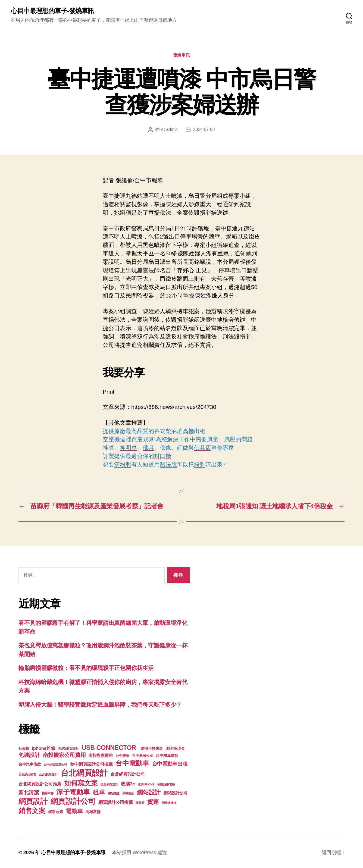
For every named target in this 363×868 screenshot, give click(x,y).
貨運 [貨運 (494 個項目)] (153, 802)
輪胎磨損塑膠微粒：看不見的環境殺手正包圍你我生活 (86, 668)
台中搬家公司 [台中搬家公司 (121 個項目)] (142, 756)
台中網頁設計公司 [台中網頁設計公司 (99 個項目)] (55, 764)
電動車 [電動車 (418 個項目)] (74, 811)
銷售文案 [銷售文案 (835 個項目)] (32, 811)
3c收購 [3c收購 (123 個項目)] (24, 749)
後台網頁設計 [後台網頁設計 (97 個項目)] (109, 784)
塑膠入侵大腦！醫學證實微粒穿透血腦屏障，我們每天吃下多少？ (100, 705)
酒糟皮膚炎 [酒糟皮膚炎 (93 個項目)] (169, 803)
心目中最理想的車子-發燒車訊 (52, 11)
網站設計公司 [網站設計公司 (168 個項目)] (176, 793)
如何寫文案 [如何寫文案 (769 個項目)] (81, 783)
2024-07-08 (204, 129)
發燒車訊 (181, 55)
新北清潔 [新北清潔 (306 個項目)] (29, 793)
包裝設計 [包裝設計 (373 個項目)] (29, 755)
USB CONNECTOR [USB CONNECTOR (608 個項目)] (110, 748)
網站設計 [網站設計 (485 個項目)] (149, 792)
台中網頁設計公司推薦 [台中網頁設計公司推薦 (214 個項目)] (91, 764)
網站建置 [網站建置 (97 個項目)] (114, 793)
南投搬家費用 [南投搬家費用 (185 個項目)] (101, 755)
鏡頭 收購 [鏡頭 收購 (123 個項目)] (56, 812)
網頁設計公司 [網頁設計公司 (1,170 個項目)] (73, 801)
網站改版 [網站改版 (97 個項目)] (128, 793)
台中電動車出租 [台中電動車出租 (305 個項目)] (170, 764)
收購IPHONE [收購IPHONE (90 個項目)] (146, 784)
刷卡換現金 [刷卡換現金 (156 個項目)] (175, 748)
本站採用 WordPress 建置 (139, 853)
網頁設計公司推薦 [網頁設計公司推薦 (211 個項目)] (115, 802)
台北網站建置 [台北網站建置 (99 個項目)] (27, 775)
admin (172, 129)
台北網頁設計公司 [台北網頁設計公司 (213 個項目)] (128, 774)
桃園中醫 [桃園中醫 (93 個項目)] (48, 793)
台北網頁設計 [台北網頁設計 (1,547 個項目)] (84, 773)
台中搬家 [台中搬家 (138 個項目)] (122, 756)
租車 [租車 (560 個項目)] (99, 792)
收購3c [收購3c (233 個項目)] (128, 784)
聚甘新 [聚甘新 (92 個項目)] (140, 803)
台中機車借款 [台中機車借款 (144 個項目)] (167, 756)
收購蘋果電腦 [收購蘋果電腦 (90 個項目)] (166, 784)
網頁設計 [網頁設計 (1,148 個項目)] (33, 801)
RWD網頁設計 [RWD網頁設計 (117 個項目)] (69, 749)
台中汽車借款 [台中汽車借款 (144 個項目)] (30, 764)
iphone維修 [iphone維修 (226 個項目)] (44, 748)
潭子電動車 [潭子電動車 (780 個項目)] (73, 792)
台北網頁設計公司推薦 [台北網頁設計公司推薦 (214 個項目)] (40, 784)
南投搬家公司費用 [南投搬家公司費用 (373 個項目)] (64, 755)
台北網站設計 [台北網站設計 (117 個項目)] (48, 775)
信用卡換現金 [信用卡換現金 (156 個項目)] (152, 748)
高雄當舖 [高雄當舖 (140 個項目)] (93, 812)
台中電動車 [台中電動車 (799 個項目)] (132, 763)
